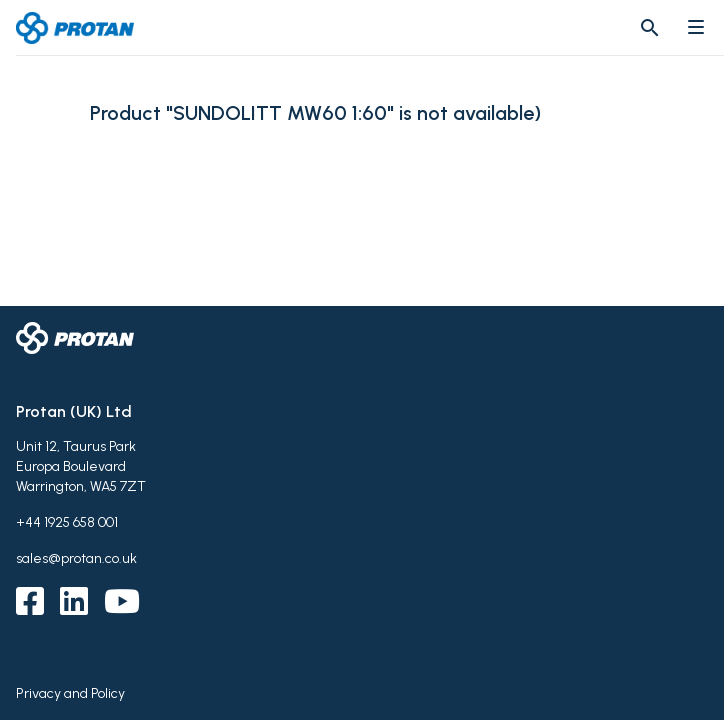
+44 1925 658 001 (67, 522)
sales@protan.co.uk (76, 558)
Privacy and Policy (70, 693)
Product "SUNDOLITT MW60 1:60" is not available (312, 113)
